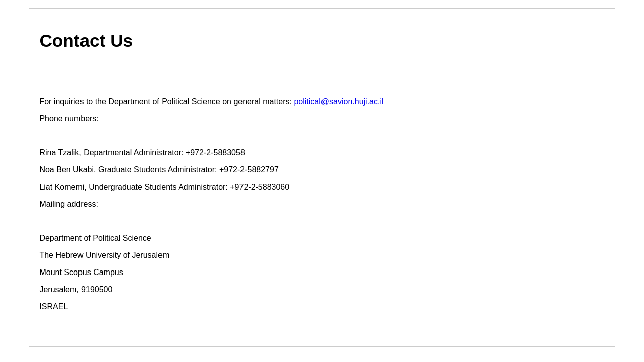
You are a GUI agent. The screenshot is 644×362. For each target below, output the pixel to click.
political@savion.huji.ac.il (339, 101)
